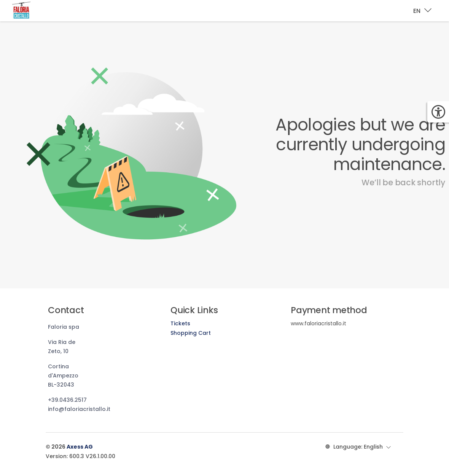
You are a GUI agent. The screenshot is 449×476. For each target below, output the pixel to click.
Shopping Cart (191, 333)
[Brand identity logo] (27, 11)
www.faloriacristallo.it (318, 323)
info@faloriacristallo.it (79, 409)
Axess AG (80, 447)
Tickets (180, 323)
